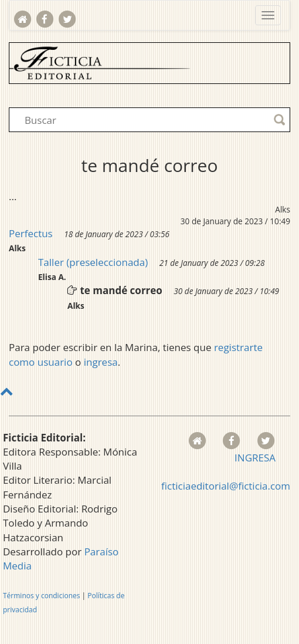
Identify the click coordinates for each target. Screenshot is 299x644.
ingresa (101, 362)
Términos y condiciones (41, 596)
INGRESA (255, 458)
